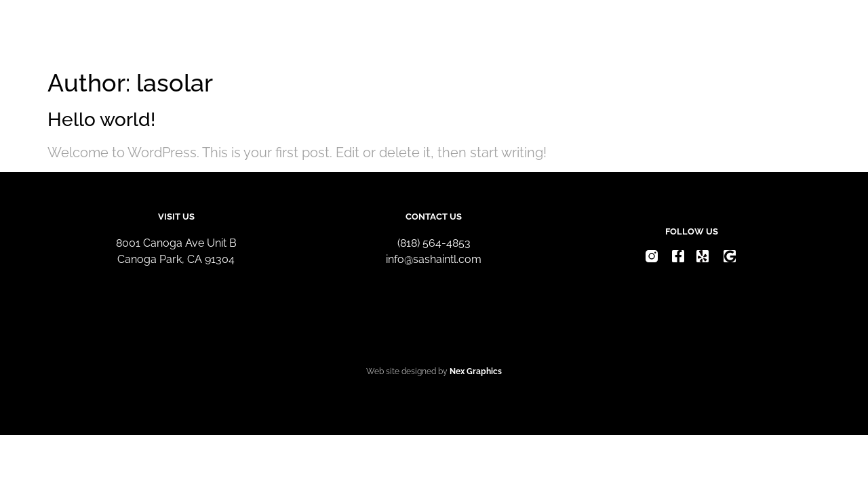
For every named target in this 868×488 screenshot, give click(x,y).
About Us (583, 32)
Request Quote (685, 32)
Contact (784, 32)
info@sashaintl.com (434, 259)
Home (508, 32)
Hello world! (101, 120)
